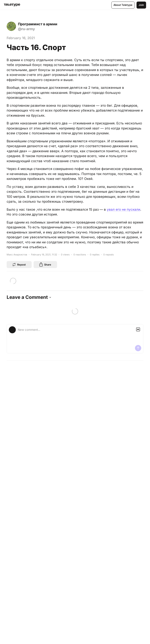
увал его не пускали (124, 209)
